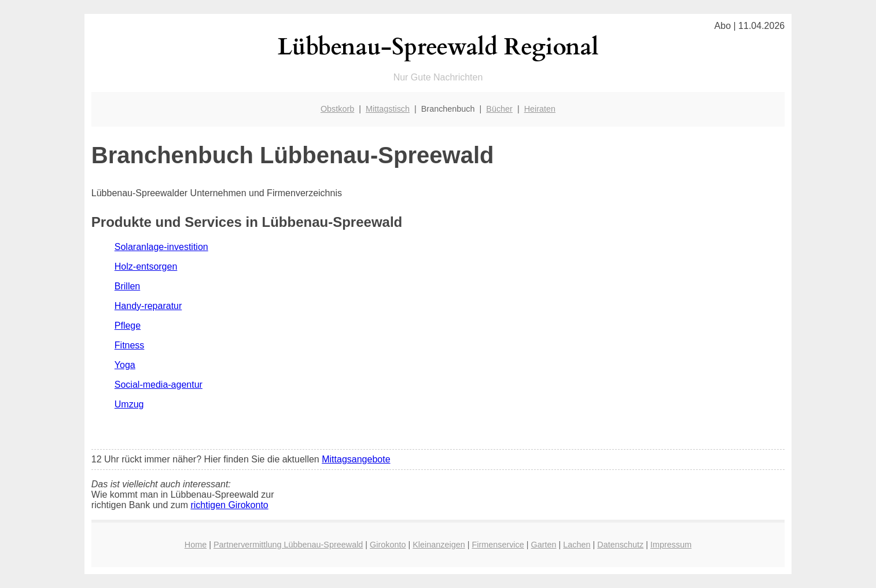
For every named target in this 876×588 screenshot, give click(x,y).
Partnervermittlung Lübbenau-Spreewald (288, 545)
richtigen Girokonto (229, 505)
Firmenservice (498, 545)
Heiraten (540, 109)
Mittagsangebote (356, 459)
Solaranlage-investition (161, 247)
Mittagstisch (388, 109)
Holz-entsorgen (146, 267)
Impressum (671, 545)
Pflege (128, 326)
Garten (544, 545)
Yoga (125, 365)
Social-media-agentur (159, 385)
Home (196, 545)
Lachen (577, 545)
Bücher (499, 109)
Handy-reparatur (148, 306)
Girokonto (388, 545)
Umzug (129, 404)
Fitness (130, 345)
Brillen (127, 286)
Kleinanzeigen (439, 545)
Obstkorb (337, 109)
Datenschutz (620, 545)
